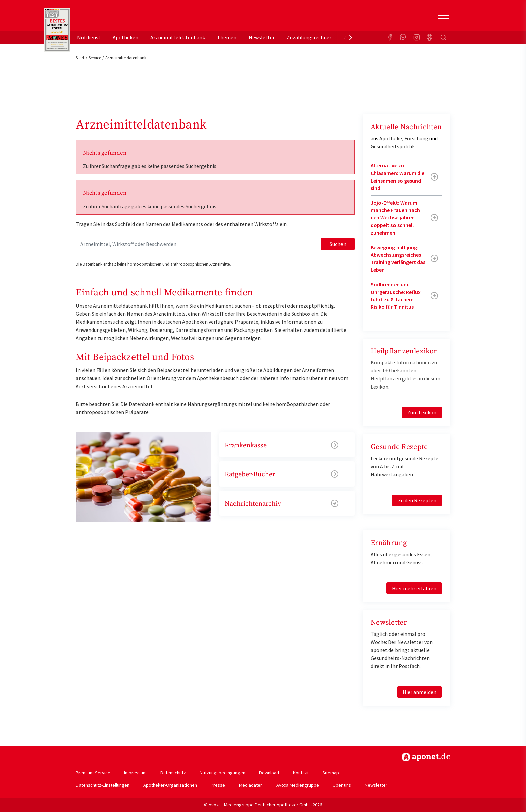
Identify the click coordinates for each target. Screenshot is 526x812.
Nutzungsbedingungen (222, 773)
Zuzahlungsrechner (309, 37)
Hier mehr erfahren (414, 588)
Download (269, 773)
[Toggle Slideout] (443, 15)
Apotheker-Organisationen (170, 785)
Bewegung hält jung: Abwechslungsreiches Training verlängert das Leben (398, 259)
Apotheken (125, 37)
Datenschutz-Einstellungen (103, 785)
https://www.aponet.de (426, 757)
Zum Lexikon (422, 412)
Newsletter (262, 37)
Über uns (342, 785)
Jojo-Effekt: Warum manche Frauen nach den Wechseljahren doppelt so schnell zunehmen (395, 218)
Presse (218, 785)
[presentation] (351, 37)
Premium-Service (93, 773)
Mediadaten (251, 785)
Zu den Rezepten (417, 500)
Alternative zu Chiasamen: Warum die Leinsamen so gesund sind (398, 177)
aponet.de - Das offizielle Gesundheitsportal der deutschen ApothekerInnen (121, 18)
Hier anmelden (419, 692)
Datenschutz (173, 773)
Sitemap (331, 773)
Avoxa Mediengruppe (298, 785)
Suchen (338, 244)
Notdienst (89, 37)
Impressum (135, 773)
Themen (227, 37)
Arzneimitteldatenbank (178, 37)
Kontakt (301, 773)
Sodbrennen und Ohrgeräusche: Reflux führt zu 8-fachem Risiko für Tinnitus (396, 295)
